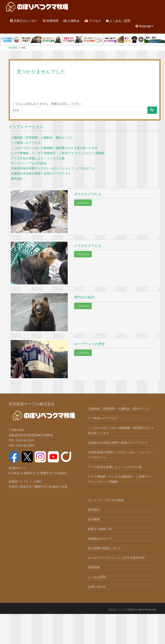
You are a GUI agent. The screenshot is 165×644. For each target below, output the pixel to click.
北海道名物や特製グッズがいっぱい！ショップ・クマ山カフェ (53, 168)
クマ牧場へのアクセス (26, 143)
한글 (64, 487)
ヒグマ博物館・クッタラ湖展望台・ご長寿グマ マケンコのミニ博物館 (58, 153)
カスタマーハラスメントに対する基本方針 (116, 558)
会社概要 (94, 519)
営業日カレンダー (24, 21)
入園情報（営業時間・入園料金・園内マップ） (42, 138)
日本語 (14, 473)
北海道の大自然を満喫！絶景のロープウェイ (41, 173)
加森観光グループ (100, 539)
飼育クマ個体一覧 (100, 529)
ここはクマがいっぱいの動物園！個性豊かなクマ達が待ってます (54, 148)
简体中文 (29, 473)
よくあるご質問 (118, 21)
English (61, 473)
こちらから (83, 203)
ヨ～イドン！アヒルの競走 (29, 163)
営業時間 (51, 21)
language (144, 26)
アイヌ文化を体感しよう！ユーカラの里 (38, 158)
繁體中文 (45, 473)
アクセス (93, 21)
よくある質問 (97, 577)
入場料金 (71, 21)
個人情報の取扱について (104, 548)
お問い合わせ (97, 587)
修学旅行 (17, 179)
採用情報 (94, 567)
